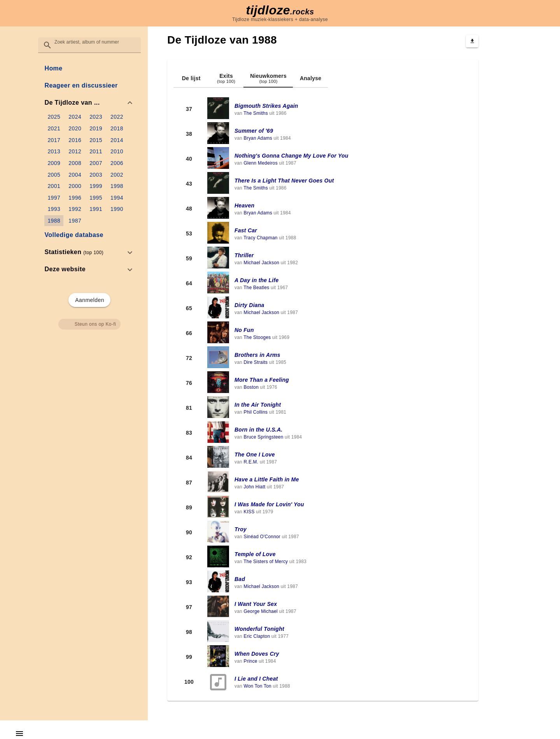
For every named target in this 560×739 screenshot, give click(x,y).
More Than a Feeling (262, 380)
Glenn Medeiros (260, 163)
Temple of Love (255, 554)
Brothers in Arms (257, 355)
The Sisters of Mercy (266, 562)
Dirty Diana (249, 305)
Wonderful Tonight (259, 629)
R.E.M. (251, 462)
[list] (89, 169)
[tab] (191, 78)
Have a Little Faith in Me (267, 479)
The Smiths (256, 113)
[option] (89, 103)
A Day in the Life (256, 280)
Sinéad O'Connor (262, 537)
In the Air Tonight (258, 405)
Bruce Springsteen (263, 437)
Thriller (244, 255)
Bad (240, 579)
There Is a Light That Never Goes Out (284, 181)
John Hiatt (254, 487)
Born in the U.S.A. (259, 430)
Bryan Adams (258, 138)
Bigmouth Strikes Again (266, 106)
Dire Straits (255, 362)
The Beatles (256, 288)
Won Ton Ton (257, 686)
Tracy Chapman (260, 238)
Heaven (244, 205)
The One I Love (255, 455)
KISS (249, 512)
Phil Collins (255, 412)
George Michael (260, 611)
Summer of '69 (254, 131)
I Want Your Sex (256, 604)
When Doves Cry (257, 654)
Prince (250, 661)
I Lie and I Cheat (256, 679)
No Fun (244, 330)
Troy (241, 529)
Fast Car (246, 230)
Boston (251, 387)
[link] (89, 68)
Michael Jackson (261, 263)
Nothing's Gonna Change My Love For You (291, 156)
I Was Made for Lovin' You (269, 504)
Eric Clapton (257, 636)
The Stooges (257, 337)
